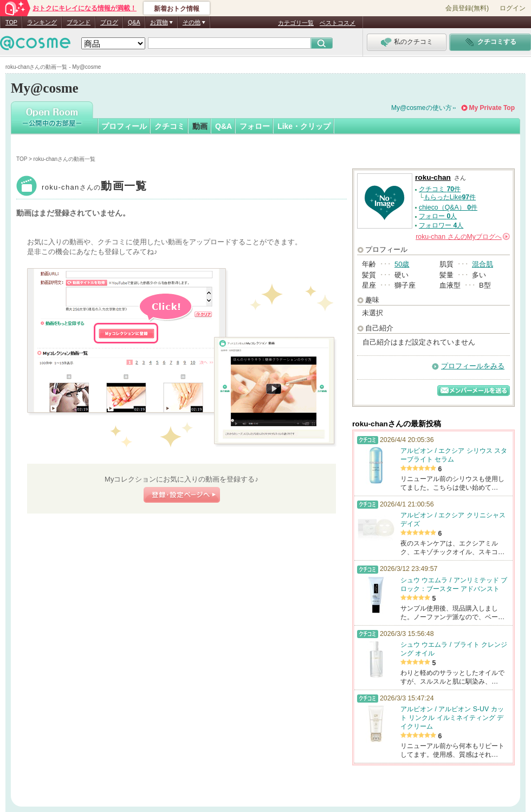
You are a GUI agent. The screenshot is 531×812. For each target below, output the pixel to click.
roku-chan (95, 187)
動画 (200, 126)
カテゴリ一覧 (296, 23)
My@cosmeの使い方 (422, 108)
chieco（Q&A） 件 (448, 207)
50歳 (402, 264)
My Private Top (492, 108)
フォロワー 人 (441, 225)
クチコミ (170, 126)
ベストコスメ (338, 23)
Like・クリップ (304, 126)
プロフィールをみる (473, 366)
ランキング (42, 22)
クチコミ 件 (440, 189)
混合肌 (483, 264)
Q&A (134, 22)
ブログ (109, 22)
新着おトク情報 (177, 9)
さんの (463, 237)
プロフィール (124, 126)
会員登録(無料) (467, 8)
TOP (11, 22)
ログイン (513, 8)
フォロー (255, 126)
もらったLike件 (450, 197)
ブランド (79, 22)
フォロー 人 (438, 216)
